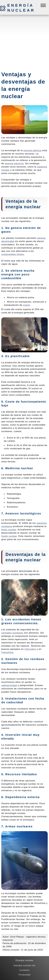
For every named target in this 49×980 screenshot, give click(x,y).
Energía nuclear (21, 8)
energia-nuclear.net (25, 965)
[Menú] (43, 6)
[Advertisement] (24, 42)
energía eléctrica (14, 163)
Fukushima (7, 652)
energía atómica (33, 150)
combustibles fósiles (13, 254)
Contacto (24, 970)
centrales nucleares (12, 633)
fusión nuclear (9, 536)
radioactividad (9, 685)
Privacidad (24, 975)
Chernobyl (30, 649)
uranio (27, 305)
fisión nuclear (9, 530)
